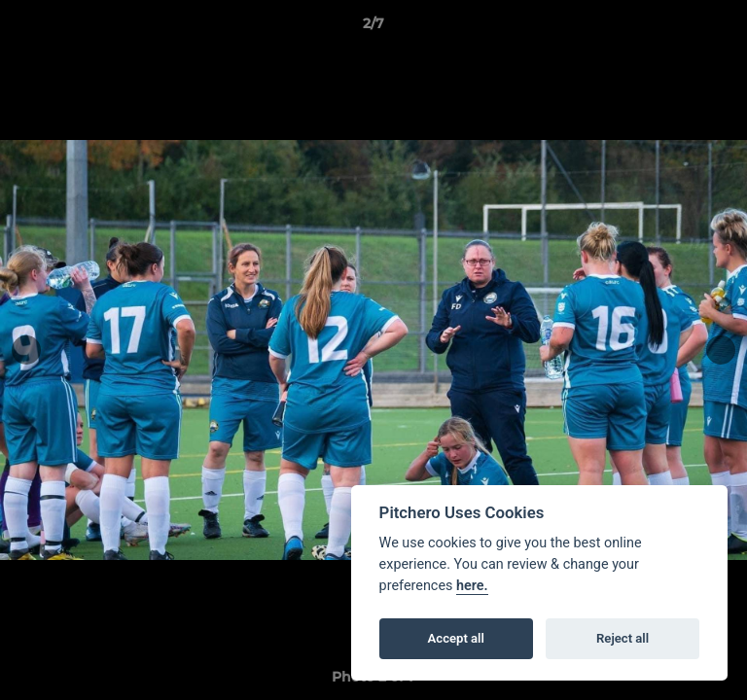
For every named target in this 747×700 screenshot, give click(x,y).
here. (472, 586)
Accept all (456, 638)
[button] (724, 28)
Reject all (622, 638)
